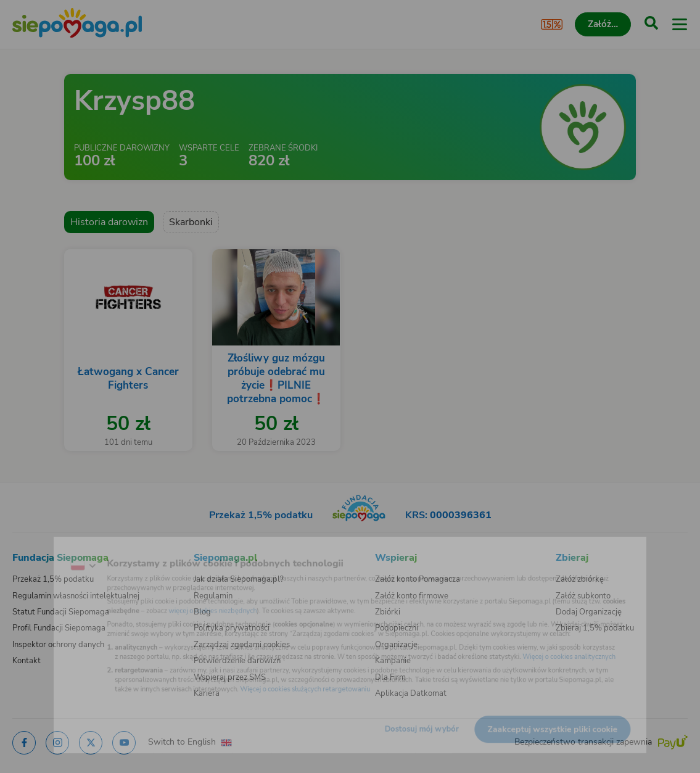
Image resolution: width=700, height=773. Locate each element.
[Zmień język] (35, 552)
